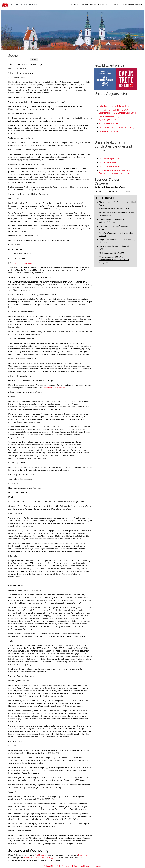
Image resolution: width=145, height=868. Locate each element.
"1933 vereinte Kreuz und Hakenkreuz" (114, 209)
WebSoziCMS (41, 855)
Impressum (97, 866)
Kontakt (116, 4)
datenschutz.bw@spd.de (54, 388)
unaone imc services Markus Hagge (39, 858)
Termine (85, 4)
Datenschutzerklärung (81, 866)
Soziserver (83, 855)
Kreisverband (105, 4)
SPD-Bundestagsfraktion (109, 158)
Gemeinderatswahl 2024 (132, 4)
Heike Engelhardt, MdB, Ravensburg (114, 106)
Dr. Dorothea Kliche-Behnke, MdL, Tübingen (118, 128)
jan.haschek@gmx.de (23, 263)
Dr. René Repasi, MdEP (109, 131)
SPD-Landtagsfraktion (108, 162)
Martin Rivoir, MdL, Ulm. (109, 124)
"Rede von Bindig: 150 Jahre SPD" (112, 253)
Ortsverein (75, 4)
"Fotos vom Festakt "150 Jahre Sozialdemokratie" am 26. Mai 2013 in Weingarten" (114, 260)
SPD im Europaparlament (110, 166)
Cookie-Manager (63, 866)
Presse (93, 4)
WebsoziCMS (49, 866)
